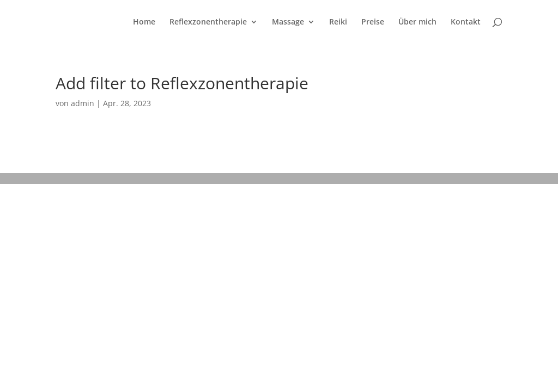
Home (144, 22)
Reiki (338, 22)
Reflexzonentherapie (208, 22)
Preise (373, 22)
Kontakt (466, 22)
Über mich (417, 22)
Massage (288, 22)
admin (83, 103)
